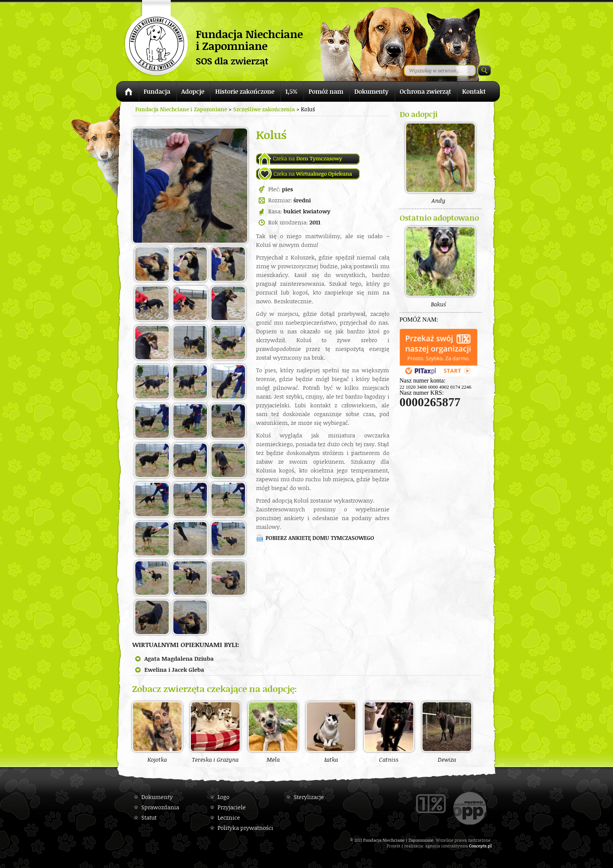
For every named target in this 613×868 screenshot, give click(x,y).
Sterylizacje (309, 797)
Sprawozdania (160, 807)
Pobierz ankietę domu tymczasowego (320, 538)
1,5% (291, 91)
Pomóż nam (326, 91)
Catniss (389, 732)
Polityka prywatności (245, 828)
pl (490, 846)
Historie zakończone (245, 91)
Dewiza (447, 732)
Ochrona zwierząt (425, 91)
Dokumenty (371, 91)
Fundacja (157, 91)
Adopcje (193, 91)
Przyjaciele (232, 807)
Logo (223, 797)
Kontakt (474, 91)
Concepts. (478, 846)
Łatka (331, 732)
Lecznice (229, 818)
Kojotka (157, 732)
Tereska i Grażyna (215, 732)
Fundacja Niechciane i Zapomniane (181, 109)
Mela (273, 732)
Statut (149, 818)
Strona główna (127, 93)
